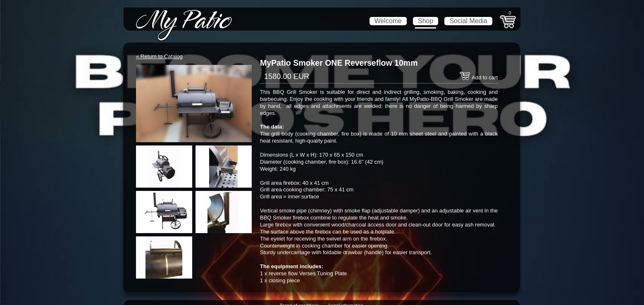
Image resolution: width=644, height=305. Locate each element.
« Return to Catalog (159, 56)
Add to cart (478, 77)
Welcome (388, 21)
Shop (426, 21)
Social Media (468, 21)
